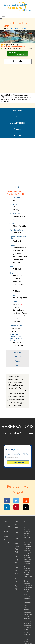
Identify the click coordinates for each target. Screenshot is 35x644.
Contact (7, 527)
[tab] (17, 187)
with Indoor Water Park (17, 548)
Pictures (17, 129)
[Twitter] (17, 501)
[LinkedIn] (8, 508)
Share (24, 29)
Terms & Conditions (7, 539)
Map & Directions (18, 123)
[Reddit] (27, 501)
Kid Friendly (18, 580)
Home (6, 522)
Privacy (7, 531)
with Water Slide (17, 570)
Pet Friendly (18, 587)
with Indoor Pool (17, 535)
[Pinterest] (17, 508)
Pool (17, 117)
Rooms (18, 135)
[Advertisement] (17, 79)
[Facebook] (8, 501)
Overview (18, 111)
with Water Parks (17, 525)
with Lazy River (17, 560)
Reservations (15, 29)
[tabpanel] (17, 270)
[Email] (27, 508)
